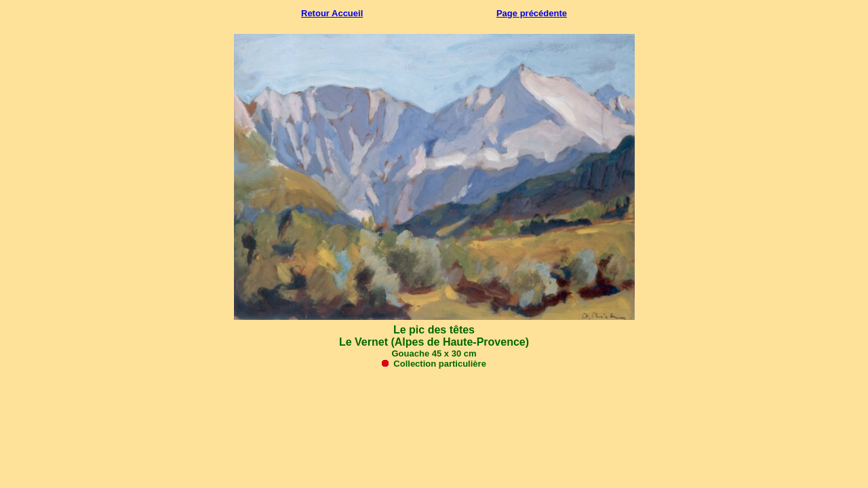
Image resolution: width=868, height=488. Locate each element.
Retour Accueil (332, 13)
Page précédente (532, 13)
